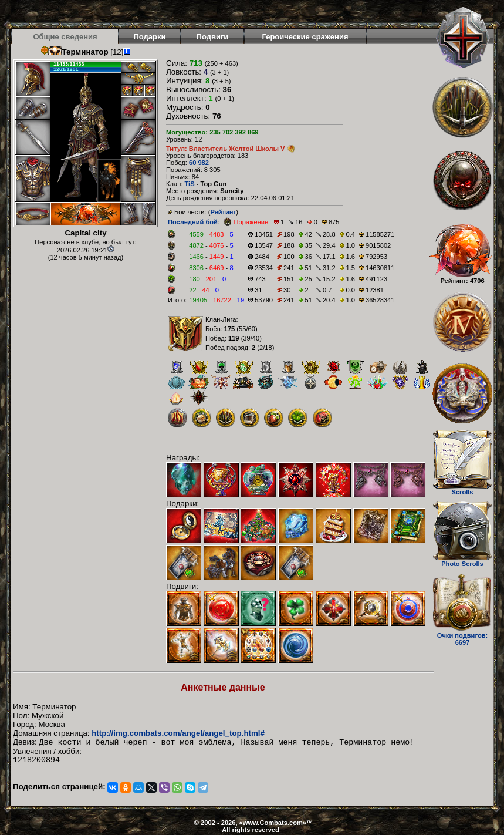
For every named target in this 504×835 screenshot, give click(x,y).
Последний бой (193, 222)
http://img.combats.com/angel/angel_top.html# (178, 733)
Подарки (149, 37)
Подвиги (213, 37)
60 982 (199, 163)
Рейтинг (223, 212)
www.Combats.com (273, 823)
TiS (189, 184)
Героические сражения (305, 37)
